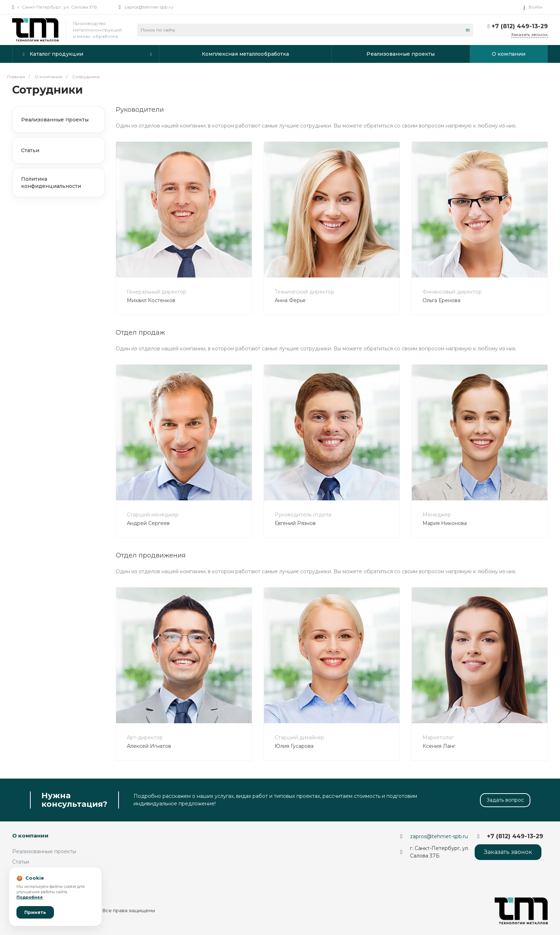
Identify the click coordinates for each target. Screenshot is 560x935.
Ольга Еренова (441, 300)
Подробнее (30, 897)
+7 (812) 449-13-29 (520, 26)
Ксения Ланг (439, 746)
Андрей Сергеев (148, 523)
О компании (30, 836)
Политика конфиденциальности (51, 182)
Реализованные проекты (55, 120)
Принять (35, 912)
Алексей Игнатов (149, 746)
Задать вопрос (505, 800)
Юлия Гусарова (294, 746)
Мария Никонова (445, 523)
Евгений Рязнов (295, 523)
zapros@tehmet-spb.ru (149, 7)
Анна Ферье (290, 300)
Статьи (30, 150)
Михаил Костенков (151, 300)
